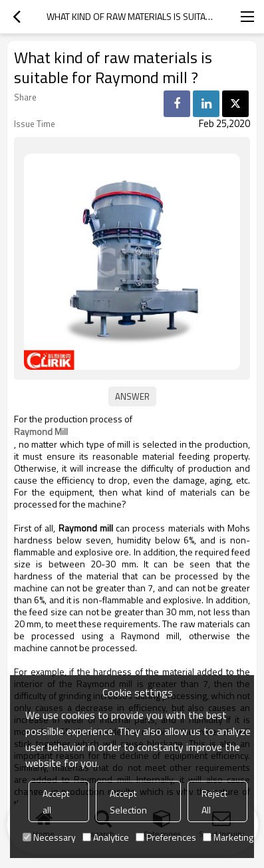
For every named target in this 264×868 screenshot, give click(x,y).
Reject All (214, 801)
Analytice (106, 837)
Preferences (166, 837)
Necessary (49, 837)
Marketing (228, 837)
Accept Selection (128, 801)
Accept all (56, 801)
